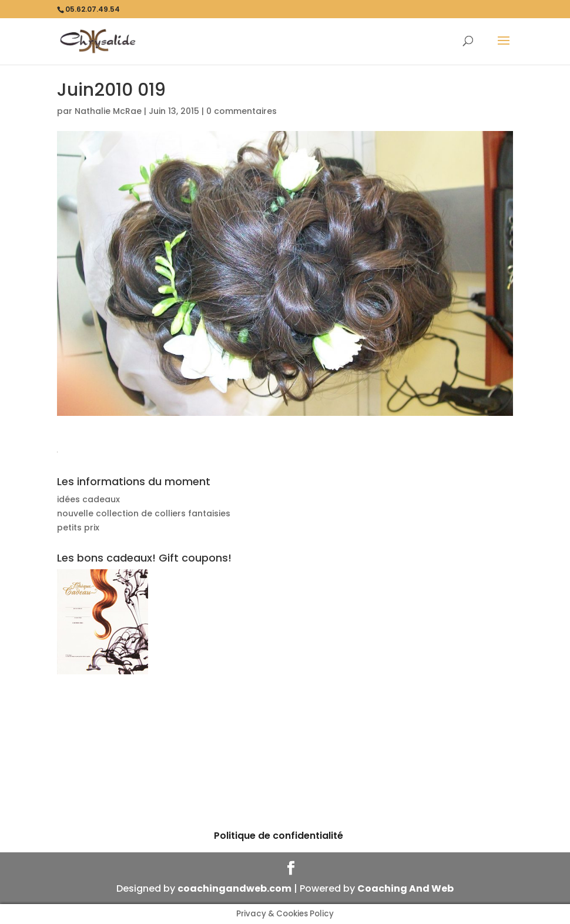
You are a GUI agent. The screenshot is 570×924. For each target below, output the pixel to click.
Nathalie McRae (108, 111)
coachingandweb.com (234, 888)
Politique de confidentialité (279, 836)
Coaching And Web (405, 888)
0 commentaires (242, 111)
